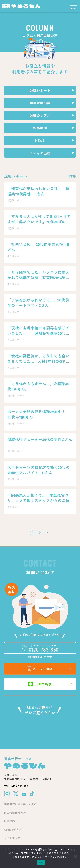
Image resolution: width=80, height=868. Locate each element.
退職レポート (40, 90)
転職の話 (40, 128)
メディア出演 (40, 153)
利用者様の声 (40, 103)
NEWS (40, 140)
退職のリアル (40, 115)
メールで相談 (40, 669)
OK (41, 863)
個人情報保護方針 (15, 813)
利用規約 (10, 821)
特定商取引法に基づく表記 (20, 804)
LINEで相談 (40, 684)
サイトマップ (12, 838)
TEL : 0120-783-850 (16, 786)
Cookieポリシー (14, 830)
